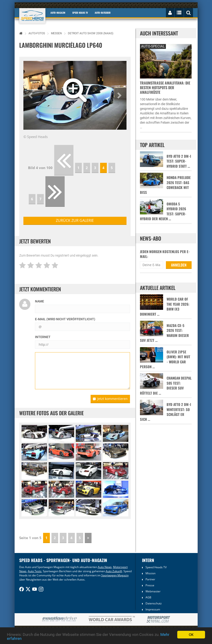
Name (40, 301)
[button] (31, 95)
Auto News (105, 567)
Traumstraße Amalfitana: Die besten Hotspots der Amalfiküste (165, 88)
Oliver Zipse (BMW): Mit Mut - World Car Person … (165, 359)
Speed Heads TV (156, 567)
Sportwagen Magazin (115, 575)
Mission (150, 573)
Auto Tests (35, 571)
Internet (43, 337)
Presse (150, 585)
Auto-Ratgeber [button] (103, 13)
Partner (150, 579)
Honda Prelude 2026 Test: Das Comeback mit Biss (165, 185)
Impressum (153, 609)
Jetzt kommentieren (110, 399)
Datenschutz (154, 603)
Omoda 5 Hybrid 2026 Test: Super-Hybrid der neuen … (163, 211)
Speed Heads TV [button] (80, 13)
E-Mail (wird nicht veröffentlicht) (65, 319)
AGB (148, 597)
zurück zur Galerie (75, 220)
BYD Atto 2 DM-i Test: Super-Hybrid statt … (179, 161)
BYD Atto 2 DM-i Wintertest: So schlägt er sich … (166, 412)
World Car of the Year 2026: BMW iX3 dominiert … (165, 306)
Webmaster (153, 591)
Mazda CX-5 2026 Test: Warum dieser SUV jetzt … (164, 333)
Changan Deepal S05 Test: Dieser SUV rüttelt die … (166, 385)
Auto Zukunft (114, 571)
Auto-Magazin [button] (58, 13)
